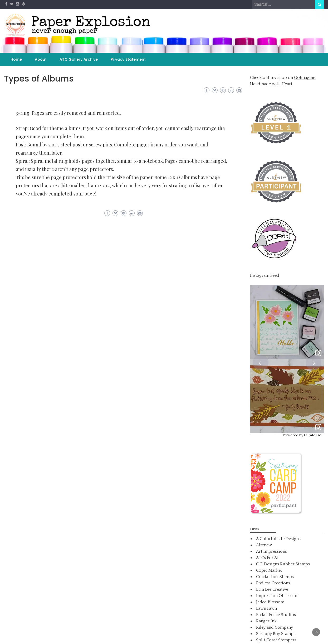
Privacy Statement (128, 59)
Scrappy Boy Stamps (276, 634)
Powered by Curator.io (302, 435)
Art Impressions (271, 551)
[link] (318, 353)
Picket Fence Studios (276, 615)
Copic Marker (269, 570)
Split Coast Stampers (276, 640)
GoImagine (305, 78)
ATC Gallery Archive (79, 59)
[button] (261, 362)
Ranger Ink (266, 621)
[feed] (287, 359)
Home (16, 59)
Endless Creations (273, 583)
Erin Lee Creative (272, 589)
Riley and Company (275, 627)
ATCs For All (268, 558)
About (41, 59)
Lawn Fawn (266, 608)
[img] (287, 322)
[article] (287, 322)
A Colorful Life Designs (278, 539)
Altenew (264, 545)
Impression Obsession (277, 596)
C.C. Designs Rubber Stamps (283, 564)
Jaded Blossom (270, 602)
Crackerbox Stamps (275, 577)
